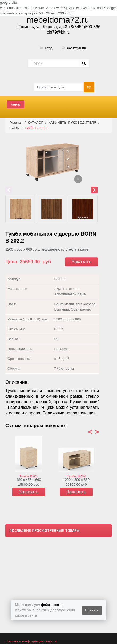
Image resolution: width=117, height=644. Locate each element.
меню (15, 104)
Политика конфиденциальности (31, 641)
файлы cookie (52, 605)
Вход (49, 48)
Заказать (81, 262)
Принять (92, 610)
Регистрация (76, 48)
